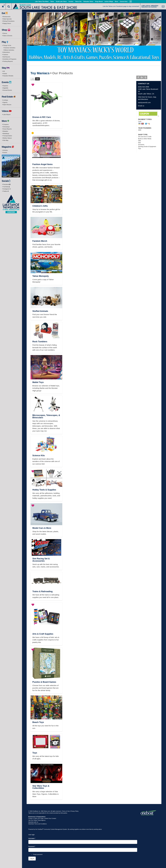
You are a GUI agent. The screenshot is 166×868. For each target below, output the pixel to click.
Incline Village (109, 1)
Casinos (6, 55)
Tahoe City (78, 1)
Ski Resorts (7, 57)
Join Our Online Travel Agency (37, 820)
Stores (5, 33)
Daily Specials (7, 19)
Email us (141, 106)
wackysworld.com (144, 103)
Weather (6, 131)
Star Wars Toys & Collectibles (41, 787)
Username (32, 838)
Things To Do (7, 45)
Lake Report (7, 115)
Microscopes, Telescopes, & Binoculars (46, 416)
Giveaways (6, 127)
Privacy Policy (75, 811)
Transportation (8, 136)
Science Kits (39, 456)
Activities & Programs (10, 59)
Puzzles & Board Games (44, 682)
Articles (5, 150)
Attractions (6, 52)
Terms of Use (66, 811)
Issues (5, 152)
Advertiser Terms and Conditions (38, 824)
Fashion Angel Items (42, 164)
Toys (35, 753)
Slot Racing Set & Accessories (41, 560)
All (4, 71)
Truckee (71, 1)
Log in (32, 859)
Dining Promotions (9, 21)
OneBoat (40, 829)
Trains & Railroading (42, 591)
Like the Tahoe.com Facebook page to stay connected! (121, 6)
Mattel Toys (38, 382)
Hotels (5, 74)
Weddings (6, 134)
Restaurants (7, 17)
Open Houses (7, 105)
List (33, 79)
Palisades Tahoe (88, 1)
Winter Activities (9, 50)
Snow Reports (7, 129)
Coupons (6, 124)
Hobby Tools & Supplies (44, 490)
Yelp (146, 78)
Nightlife (6, 88)
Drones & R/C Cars (42, 117)
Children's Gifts (40, 206)
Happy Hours (7, 23)
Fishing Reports (8, 61)
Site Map (6, 140)
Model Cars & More (42, 528)
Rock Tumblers (40, 342)
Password (32, 846)
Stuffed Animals (40, 311)
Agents (5, 102)
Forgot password (38, 854)
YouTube (6, 187)
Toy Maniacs (40, 73)
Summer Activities (10, 48)
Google (142, 78)
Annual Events (7, 90)
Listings (6, 100)
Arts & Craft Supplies (43, 634)
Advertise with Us (33, 822)
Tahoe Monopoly (41, 276)
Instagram (7, 189)
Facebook (7, 184)
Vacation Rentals (8, 76)
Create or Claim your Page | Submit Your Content (42, 818)
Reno (117, 1)
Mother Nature (7, 138)
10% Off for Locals (149, 114)
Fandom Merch (40, 241)
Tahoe (52, 1)
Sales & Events (8, 36)
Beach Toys (38, 722)
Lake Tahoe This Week (42, 1)
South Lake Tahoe (61, 1)
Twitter (6, 191)
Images (38, 79)
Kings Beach (99, 1)
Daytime (6, 86)
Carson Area (124, 1)
